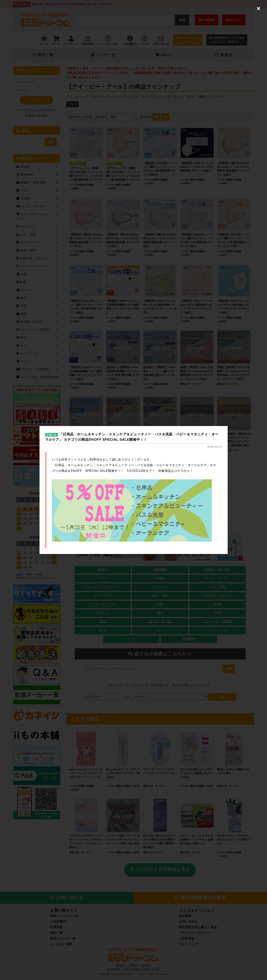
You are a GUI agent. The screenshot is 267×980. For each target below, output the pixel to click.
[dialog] (134, 490)
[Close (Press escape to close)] (259, 8)
